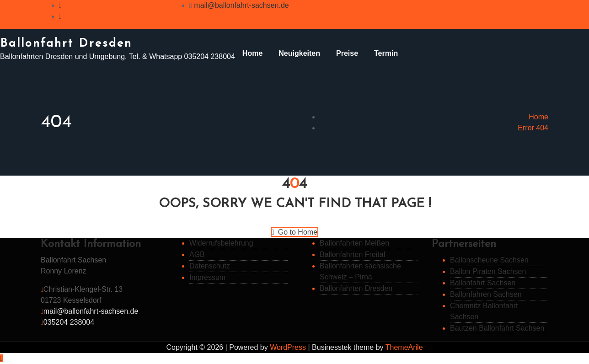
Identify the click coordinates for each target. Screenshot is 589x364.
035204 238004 (69, 322)
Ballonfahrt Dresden (66, 44)
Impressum (207, 277)
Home (252, 53)
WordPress (288, 347)
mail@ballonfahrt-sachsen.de (241, 5)
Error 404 (533, 128)
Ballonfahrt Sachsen (483, 283)
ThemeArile (404, 347)
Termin (386, 53)
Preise (347, 53)
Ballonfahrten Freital (352, 254)
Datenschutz (210, 266)
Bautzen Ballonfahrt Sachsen (497, 328)
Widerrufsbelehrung (221, 243)
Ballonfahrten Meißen (354, 243)
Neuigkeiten (299, 53)
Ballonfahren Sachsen (486, 294)
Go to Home (294, 232)
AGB (197, 254)
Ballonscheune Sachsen (489, 260)
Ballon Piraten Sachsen (488, 271)
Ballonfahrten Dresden (356, 288)
